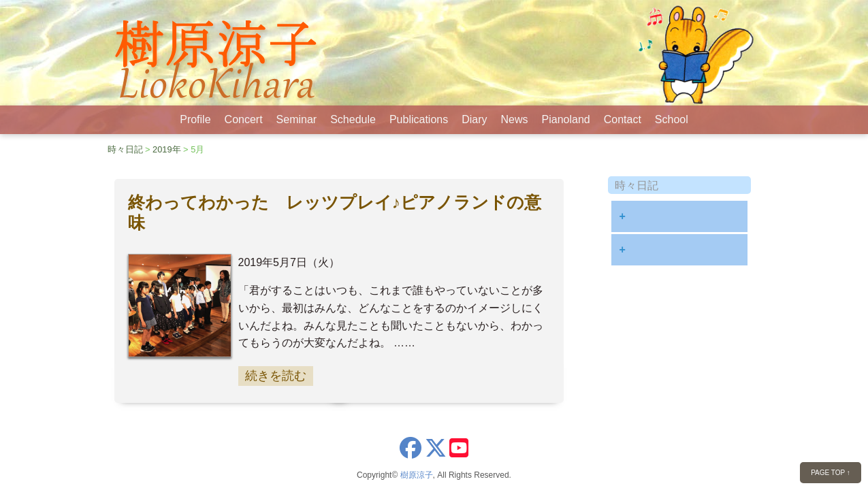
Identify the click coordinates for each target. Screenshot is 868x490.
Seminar (297, 119)
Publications (419, 119)
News (515, 119)
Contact (623, 119)
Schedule (353, 119)
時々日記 (125, 149)
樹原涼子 (417, 475)
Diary (474, 119)
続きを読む (276, 376)
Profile (195, 119)
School (672, 119)
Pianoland (566, 119)
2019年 (166, 149)
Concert (244, 119)
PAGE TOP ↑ (831, 473)
